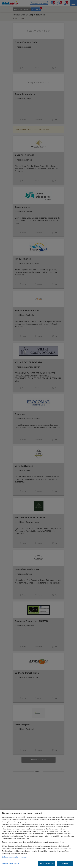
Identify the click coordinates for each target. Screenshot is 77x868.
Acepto (65, 863)
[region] (38, 839)
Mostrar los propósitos (11, 863)
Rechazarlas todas (47, 863)
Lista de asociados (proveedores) (15, 857)
